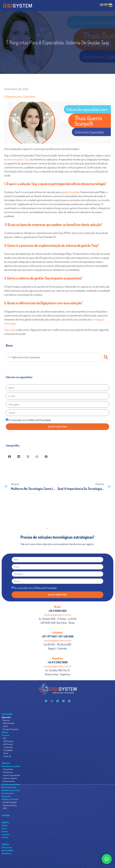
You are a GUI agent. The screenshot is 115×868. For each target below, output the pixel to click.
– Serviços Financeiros (10, 729)
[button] (10, 457)
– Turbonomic (8, 747)
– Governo (6, 720)
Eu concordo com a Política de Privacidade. (30, 420)
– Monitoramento (8, 781)
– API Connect (8, 744)
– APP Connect (8, 741)
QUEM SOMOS (7, 714)
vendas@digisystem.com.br (58, 615)
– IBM (4, 738)
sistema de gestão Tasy (17, 159)
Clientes (5, 732)
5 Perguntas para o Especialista (20, 97)
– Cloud (5, 753)
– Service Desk (7, 769)
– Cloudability (7, 750)
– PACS (4, 808)
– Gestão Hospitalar (9, 802)
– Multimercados (8, 723)
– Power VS (7, 756)
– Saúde (5, 726)
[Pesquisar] (107, 357)
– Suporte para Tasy (9, 805)
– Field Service (7, 772)
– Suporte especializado (11, 775)
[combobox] (54, 357)
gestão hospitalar (71, 192)
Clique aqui (10, 330)
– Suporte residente (9, 778)
